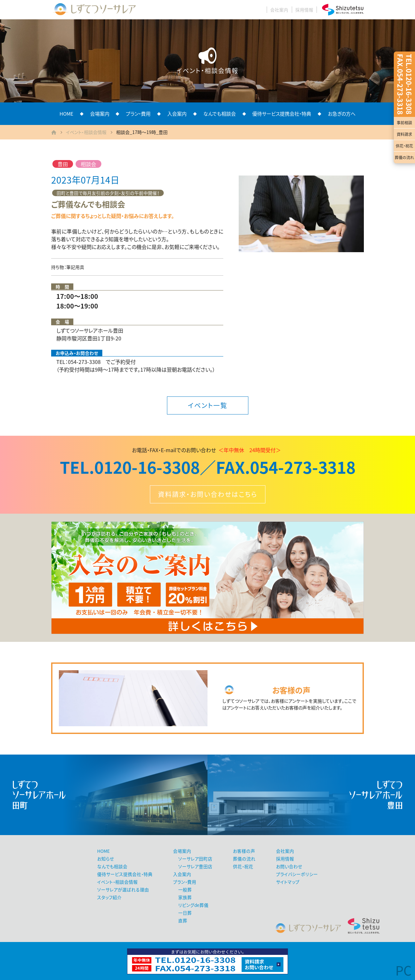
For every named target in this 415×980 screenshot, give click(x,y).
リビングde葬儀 (193, 905)
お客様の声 (244, 851)
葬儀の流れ (404, 157)
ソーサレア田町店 (195, 859)
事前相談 (404, 123)
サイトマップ (288, 882)
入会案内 (177, 114)
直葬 (183, 920)
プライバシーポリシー (297, 874)
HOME (66, 114)
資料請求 (404, 134)
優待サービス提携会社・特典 (282, 114)
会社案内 (279, 10)
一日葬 (185, 913)
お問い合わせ (289, 866)
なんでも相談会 (220, 114)
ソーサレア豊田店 (195, 866)
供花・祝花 (404, 146)
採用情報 (304, 10)
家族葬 (185, 897)
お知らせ (106, 859)
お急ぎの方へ (342, 114)
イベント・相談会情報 (86, 132)
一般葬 (185, 890)
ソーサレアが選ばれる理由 (123, 890)
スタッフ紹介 (109, 897)
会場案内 (100, 114)
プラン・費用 (138, 114)
